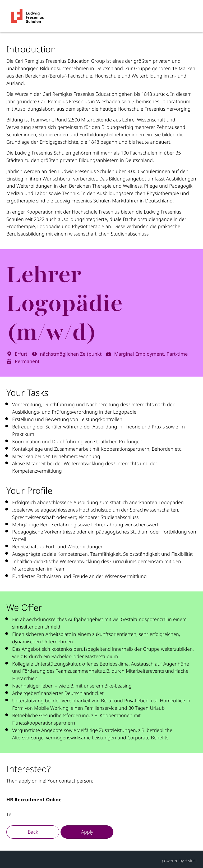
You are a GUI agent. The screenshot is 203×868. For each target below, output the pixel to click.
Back (33, 832)
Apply (87, 832)
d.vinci (191, 861)
